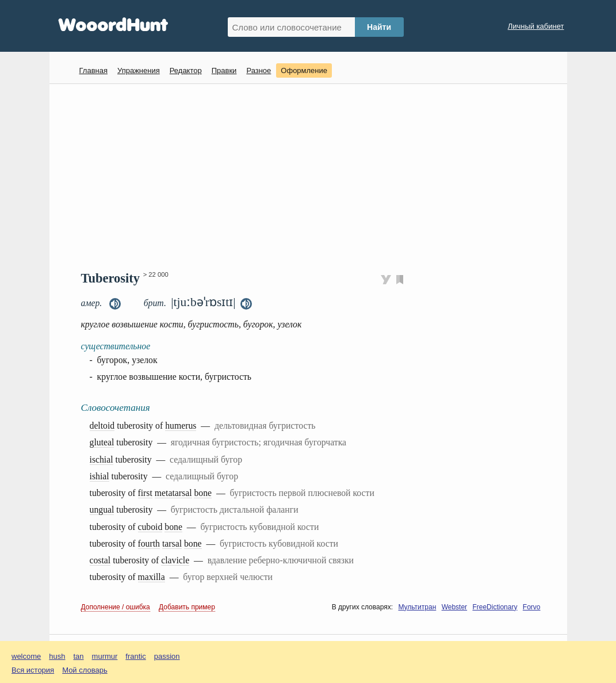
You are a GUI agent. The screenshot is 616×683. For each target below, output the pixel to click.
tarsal (172, 543)
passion (167, 656)
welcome (26, 656)
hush (57, 656)
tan (79, 656)
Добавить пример (187, 607)
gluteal (102, 442)
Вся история (33, 670)
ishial (100, 476)
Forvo (532, 607)
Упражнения (139, 70)
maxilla (152, 577)
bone (203, 493)
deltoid (102, 426)
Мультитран (417, 607)
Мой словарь (85, 670)
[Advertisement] (313, 176)
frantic (135, 656)
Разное (259, 70)
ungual (102, 510)
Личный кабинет (536, 26)
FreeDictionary (495, 607)
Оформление (304, 70)
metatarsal (173, 493)
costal (100, 560)
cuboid (150, 527)
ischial (102, 459)
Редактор (186, 70)
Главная (93, 70)
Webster (454, 607)
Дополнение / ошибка (116, 607)
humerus (181, 426)
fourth (149, 543)
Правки (224, 70)
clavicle (175, 560)
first (145, 493)
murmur (105, 656)
